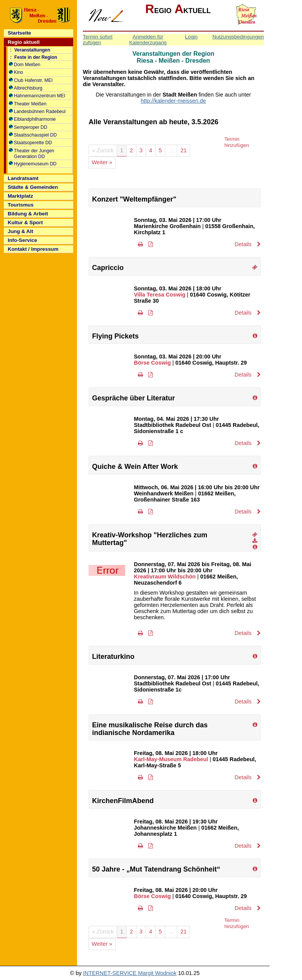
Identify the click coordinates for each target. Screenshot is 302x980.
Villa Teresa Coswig (160, 295)
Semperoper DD (28, 127)
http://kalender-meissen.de (173, 101)
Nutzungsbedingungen (238, 37)
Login (191, 37)
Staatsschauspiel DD (33, 135)
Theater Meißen (28, 104)
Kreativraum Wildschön (165, 577)
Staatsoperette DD (30, 143)
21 (183, 150)
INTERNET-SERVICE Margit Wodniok (130, 973)
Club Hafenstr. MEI (31, 80)
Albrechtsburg (26, 88)
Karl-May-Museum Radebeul (171, 759)
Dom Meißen (25, 65)
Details (248, 244)
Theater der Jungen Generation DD (32, 154)
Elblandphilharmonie (32, 119)
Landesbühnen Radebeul (37, 112)
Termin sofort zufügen (98, 40)
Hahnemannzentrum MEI (37, 96)
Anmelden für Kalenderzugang (148, 40)
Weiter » (102, 162)
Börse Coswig (153, 363)
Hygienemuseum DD (33, 164)
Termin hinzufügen (237, 142)
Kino (16, 72)
